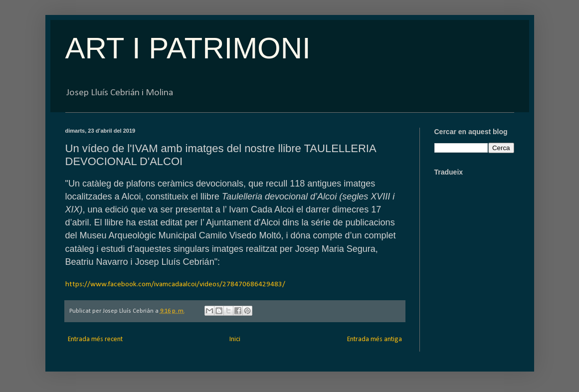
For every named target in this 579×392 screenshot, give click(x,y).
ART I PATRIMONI (188, 48)
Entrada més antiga (375, 339)
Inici (235, 339)
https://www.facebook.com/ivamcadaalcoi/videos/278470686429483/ (175, 284)
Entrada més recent (95, 339)
